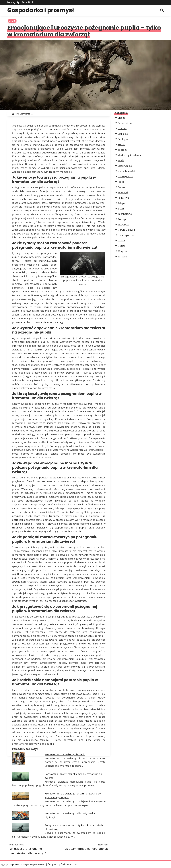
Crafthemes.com (69, 864)
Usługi (12, 21)
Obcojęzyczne (125, 176)
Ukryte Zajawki (126, 230)
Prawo (121, 187)
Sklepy (121, 203)
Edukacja (123, 134)
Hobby (121, 144)
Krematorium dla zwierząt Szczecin (65, 754)
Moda (121, 160)
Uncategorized (126, 235)
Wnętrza (122, 251)
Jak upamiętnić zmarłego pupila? (86, 849)
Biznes (121, 118)
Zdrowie (122, 257)
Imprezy (122, 150)
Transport (124, 219)
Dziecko (122, 128)
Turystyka (123, 224)
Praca (121, 182)
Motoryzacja (125, 166)
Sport (121, 208)
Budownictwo (125, 123)
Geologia (123, 139)
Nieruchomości (126, 171)
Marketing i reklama (129, 155)
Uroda (121, 240)
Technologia (125, 214)
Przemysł (123, 192)
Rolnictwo (123, 198)
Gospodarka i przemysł (42, 10)
